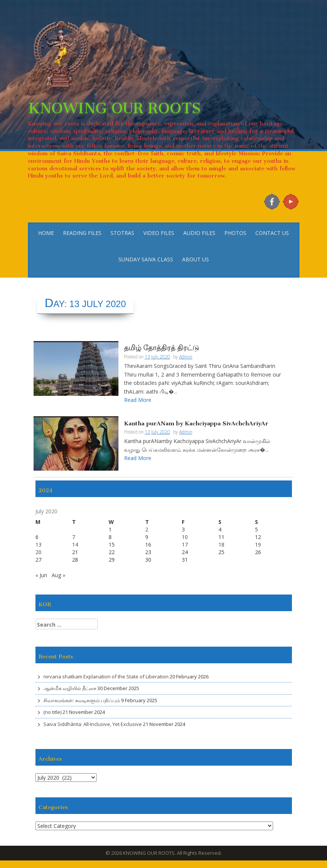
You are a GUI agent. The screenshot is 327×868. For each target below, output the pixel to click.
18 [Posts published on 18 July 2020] (221, 544)
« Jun (41, 575)
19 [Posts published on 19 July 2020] (258, 544)
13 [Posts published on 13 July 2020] (38, 544)
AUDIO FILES (199, 233)
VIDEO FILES (159, 233)
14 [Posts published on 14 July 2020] (75, 544)
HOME (46, 233)
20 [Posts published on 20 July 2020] (38, 552)
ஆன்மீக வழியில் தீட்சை (70, 688)
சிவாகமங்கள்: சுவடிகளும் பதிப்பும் (82, 700)
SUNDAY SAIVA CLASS (146, 259)
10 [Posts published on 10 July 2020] (185, 537)
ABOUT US (196, 259)
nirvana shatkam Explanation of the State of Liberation (106, 676)
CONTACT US (272, 233)
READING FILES (82, 233)
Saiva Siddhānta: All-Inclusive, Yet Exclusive (93, 724)
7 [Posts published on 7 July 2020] (74, 537)
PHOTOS (235, 233)
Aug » (58, 575)
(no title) (52, 712)
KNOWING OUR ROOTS (114, 104)
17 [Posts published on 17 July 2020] (185, 544)
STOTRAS (122, 233)
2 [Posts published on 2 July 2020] (147, 529)
